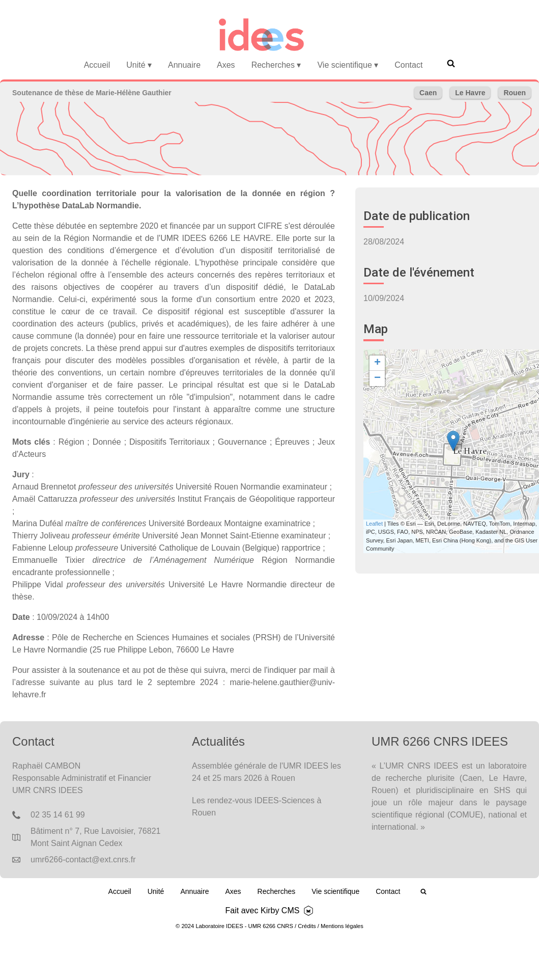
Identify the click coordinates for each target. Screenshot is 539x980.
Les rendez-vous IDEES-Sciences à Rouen (257, 807)
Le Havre (470, 93)
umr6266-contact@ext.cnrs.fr (83, 860)
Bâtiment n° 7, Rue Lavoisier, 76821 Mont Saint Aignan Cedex (95, 837)
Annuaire (184, 65)
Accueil (97, 65)
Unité (139, 65)
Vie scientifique (348, 65)
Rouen (515, 93)
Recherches (276, 65)
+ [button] (377, 363)
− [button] (377, 378)
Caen (428, 93)
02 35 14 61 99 (58, 815)
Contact (408, 65)
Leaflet (374, 524)
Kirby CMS (280, 910)
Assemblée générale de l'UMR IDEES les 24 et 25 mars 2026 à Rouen (266, 772)
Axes (226, 65)
